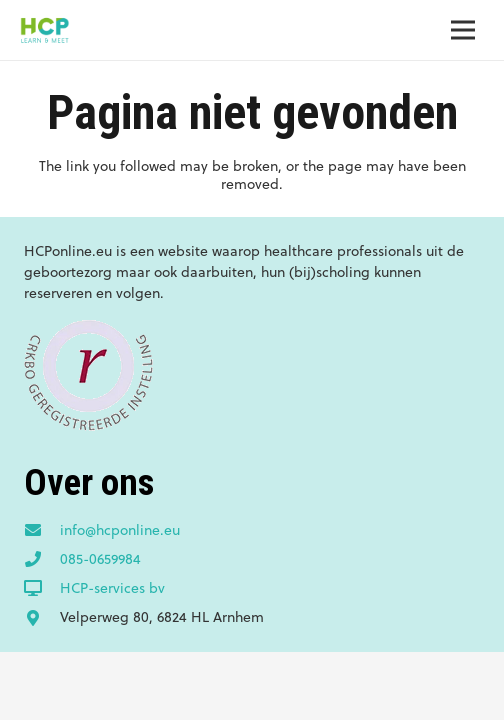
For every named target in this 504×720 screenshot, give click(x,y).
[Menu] (463, 30)
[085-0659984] (42, 560)
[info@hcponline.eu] (42, 531)
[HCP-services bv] (42, 589)
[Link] (44, 30)
